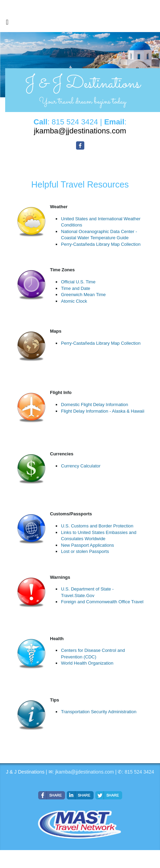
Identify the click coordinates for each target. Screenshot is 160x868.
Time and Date (76, 288)
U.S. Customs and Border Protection (97, 526)
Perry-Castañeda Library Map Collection (101, 244)
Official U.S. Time (78, 282)
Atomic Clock (74, 301)
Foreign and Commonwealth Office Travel (102, 602)
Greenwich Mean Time (83, 295)
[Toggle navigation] (7, 24)
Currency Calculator (81, 466)
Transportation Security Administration (99, 712)
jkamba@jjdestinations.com (84, 772)
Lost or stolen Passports (85, 551)
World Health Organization (87, 663)
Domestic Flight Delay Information (94, 405)
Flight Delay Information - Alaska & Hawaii (103, 411)
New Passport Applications (87, 545)
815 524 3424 (139, 772)
